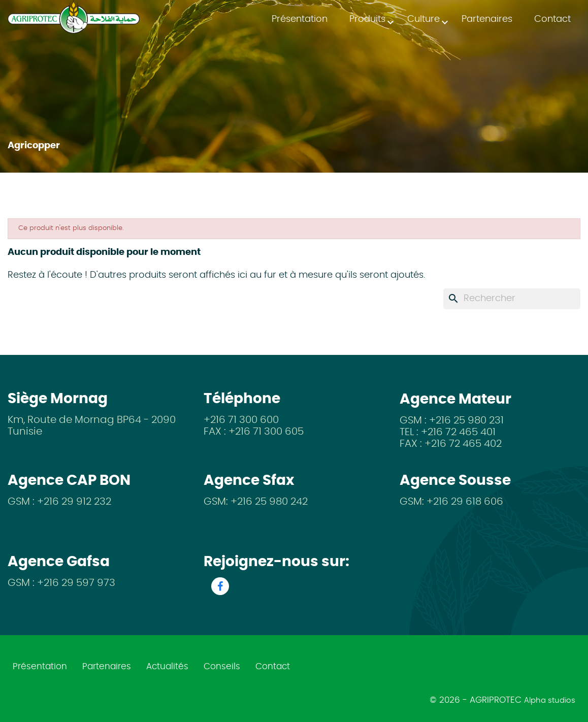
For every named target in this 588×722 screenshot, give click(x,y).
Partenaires (487, 19)
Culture (428, 22)
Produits (372, 22)
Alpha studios (550, 700)
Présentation (300, 19)
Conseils (222, 666)
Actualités (167, 666)
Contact (552, 19)
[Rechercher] (512, 299)
